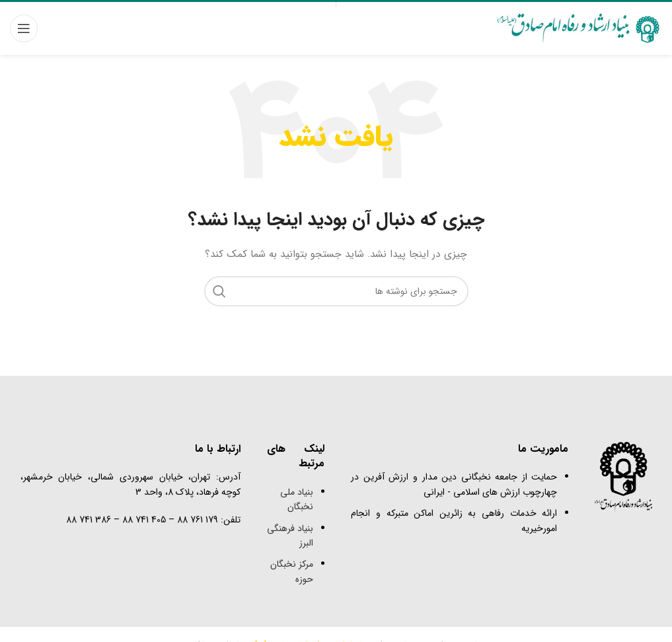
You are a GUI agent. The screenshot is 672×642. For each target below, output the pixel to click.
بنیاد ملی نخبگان (297, 499)
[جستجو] (336, 291)
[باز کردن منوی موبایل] (24, 28)
